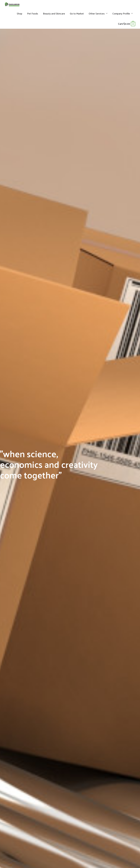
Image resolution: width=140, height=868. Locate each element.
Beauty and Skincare (54, 15)
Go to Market (77, 15)
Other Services (97, 15)
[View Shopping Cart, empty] (127, 26)
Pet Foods (33, 15)
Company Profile (121, 15)
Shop (20, 15)
